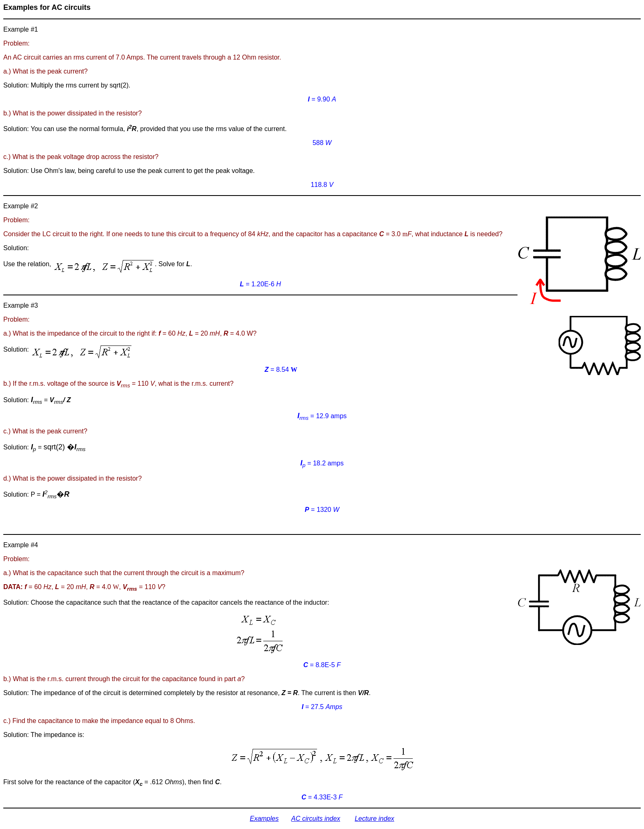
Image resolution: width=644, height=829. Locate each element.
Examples (264, 819)
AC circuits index (316, 819)
